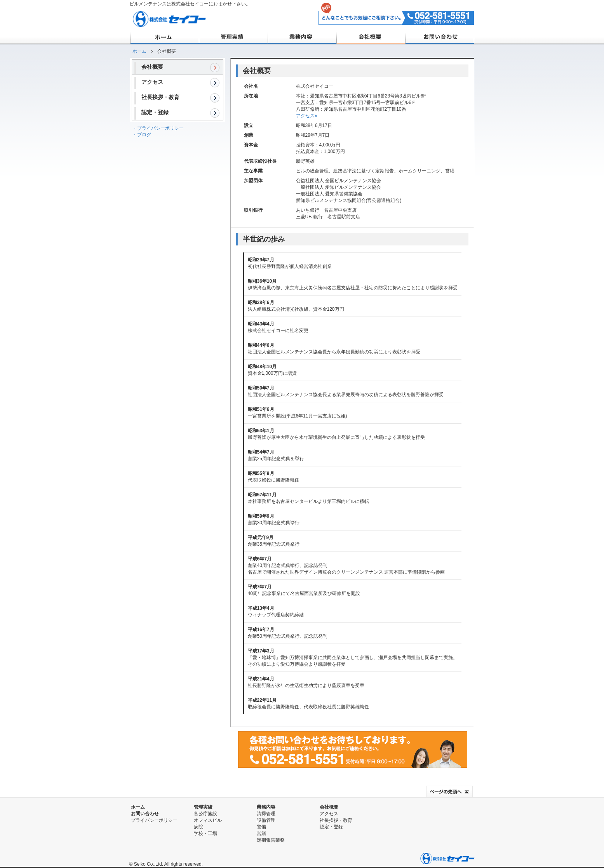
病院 (198, 827)
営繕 (261, 833)
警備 (261, 827)
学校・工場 (205, 833)
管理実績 (233, 37)
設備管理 (266, 820)
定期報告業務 (271, 840)
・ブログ (142, 135)
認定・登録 (181, 113)
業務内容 (302, 37)
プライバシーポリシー (154, 820)
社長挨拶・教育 (181, 98)
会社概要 (371, 37)
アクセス (181, 83)
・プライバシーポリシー (158, 128)
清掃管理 (266, 814)
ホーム (164, 37)
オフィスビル (208, 820)
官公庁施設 (205, 814)
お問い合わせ (440, 37)
